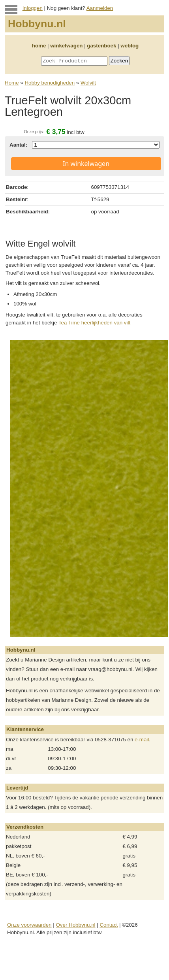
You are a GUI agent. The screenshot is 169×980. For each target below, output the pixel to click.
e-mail (142, 740)
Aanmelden (100, 8)
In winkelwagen (86, 164)
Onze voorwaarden (29, 925)
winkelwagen (66, 46)
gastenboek (101, 46)
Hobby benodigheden (50, 83)
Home (12, 83)
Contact (109, 925)
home (39, 46)
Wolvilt (88, 83)
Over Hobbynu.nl (76, 925)
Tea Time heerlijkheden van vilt (94, 323)
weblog (130, 46)
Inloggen (33, 8)
